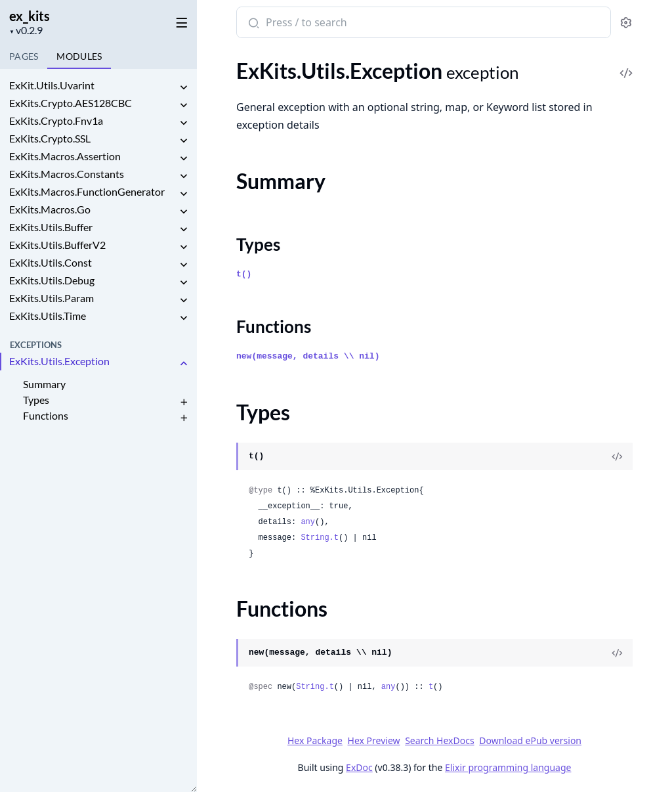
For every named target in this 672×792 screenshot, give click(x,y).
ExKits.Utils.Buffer (51, 227)
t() (244, 274)
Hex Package (315, 740)
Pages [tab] (24, 56)
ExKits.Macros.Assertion (65, 156)
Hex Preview (374, 740)
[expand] (184, 88)
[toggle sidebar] (179, 20)
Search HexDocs (439, 741)
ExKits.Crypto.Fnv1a (56, 121)
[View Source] (617, 456)
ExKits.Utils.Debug (52, 280)
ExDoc (359, 767)
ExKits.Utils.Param (52, 298)
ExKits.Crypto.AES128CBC (71, 103)
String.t (320, 538)
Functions (46, 415)
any (308, 522)
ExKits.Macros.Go (50, 209)
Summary (44, 384)
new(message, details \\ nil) (308, 356)
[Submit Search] (252, 24)
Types (36, 400)
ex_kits (30, 16)
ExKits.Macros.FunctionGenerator (87, 191)
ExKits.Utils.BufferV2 (57, 245)
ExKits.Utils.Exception (59, 361)
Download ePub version (530, 740)
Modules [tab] (79, 56)
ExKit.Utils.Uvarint (52, 85)
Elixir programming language (508, 767)
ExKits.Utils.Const (51, 262)
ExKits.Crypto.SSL (50, 138)
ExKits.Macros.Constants (67, 174)
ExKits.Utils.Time (48, 316)
